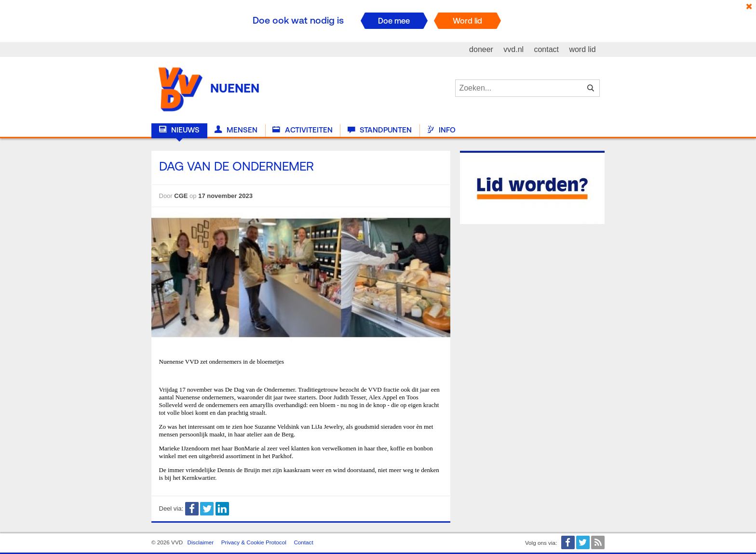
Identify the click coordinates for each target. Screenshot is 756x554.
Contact (303, 542)
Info (441, 130)
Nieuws (179, 130)
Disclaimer (201, 542)
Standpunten (380, 130)
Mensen (236, 130)
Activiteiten (302, 130)
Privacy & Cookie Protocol (254, 542)
